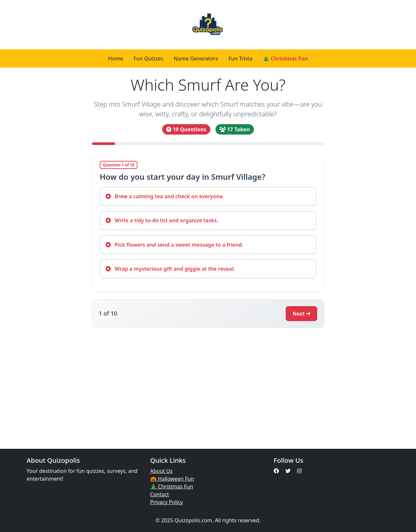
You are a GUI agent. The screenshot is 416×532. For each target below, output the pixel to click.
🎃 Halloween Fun (172, 479)
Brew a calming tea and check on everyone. (165, 196)
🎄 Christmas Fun (286, 58)
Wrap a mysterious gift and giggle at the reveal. (170, 269)
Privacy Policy (167, 502)
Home (116, 58)
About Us (161, 471)
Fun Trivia (240, 58)
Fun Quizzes (149, 58)
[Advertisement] (208, 384)
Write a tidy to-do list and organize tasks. (162, 220)
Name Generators (196, 58)
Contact (160, 494)
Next (301, 314)
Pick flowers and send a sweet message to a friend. (175, 245)
